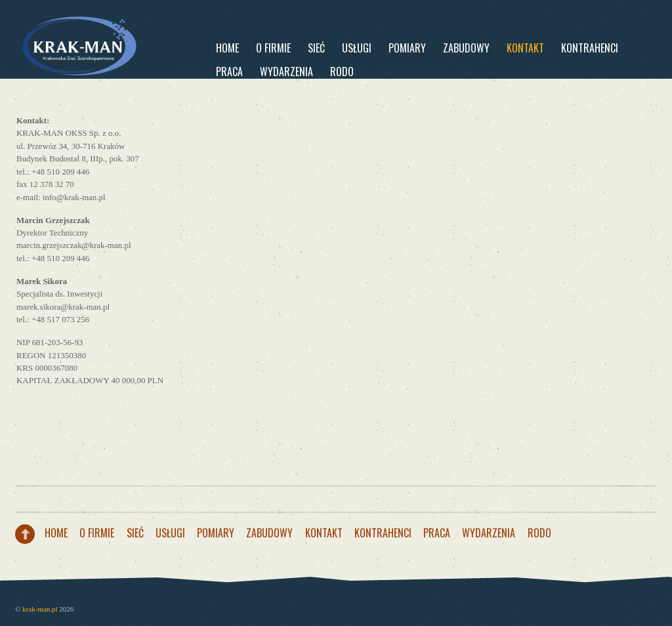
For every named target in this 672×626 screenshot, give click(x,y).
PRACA (229, 72)
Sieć (316, 48)
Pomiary (407, 48)
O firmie (273, 48)
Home (227, 48)
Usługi (357, 48)
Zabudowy (466, 48)
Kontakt (525, 48)
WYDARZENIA (286, 72)
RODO (342, 72)
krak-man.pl (40, 609)
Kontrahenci (590, 48)
